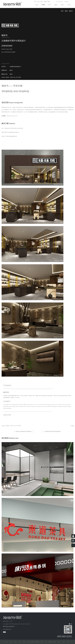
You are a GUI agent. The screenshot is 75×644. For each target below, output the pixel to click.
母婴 (43, 642)
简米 (21, 642)
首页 (62, 11)
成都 (45, 2)
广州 (35, 2)
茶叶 (17, 77)
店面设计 (25, 642)
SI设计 (16, 642)
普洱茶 (20, 77)
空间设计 (29, 642)
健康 (60, 642)
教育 (64, 642)
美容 (12, 642)
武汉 (42, 2)
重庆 (49, 2)
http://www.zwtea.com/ (12, 116)
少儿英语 (3, 642)
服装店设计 (38, 642)
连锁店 (56, 642)
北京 (38, 2)
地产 (47, 642)
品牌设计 (34, 642)
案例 (66, 11)
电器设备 (51, 642)
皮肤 (8, 642)
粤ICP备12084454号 (9, 627)
